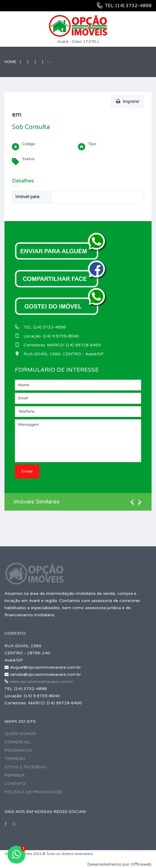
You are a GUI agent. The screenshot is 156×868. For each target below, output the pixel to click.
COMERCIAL (17, 742)
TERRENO (15, 759)
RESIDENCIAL (19, 750)
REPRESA (14, 775)
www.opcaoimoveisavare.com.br (41, 682)
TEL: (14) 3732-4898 (128, 6)
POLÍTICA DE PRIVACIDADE (33, 792)
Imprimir (128, 101)
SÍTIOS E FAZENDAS (25, 767)
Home (10, 62)
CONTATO (15, 784)
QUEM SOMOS (20, 734)
